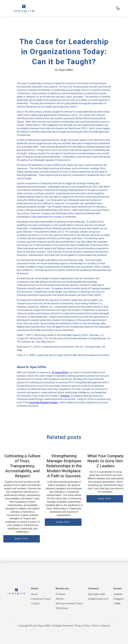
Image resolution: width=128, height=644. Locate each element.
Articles (60, 599)
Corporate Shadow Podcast (43, 402)
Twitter (117, 603)
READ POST (22, 539)
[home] (24, 8)
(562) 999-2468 (96, 594)
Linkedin (118, 594)
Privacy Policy (83, 626)
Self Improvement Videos (69, 603)
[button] (118, 8)
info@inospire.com (98, 599)
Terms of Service (101, 626)
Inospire (65, 396)
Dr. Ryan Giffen (60, 372)
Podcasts (61, 594)
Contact (35, 603)
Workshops (62, 608)
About (34, 594)
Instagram (119, 599)
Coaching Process (41, 599)
